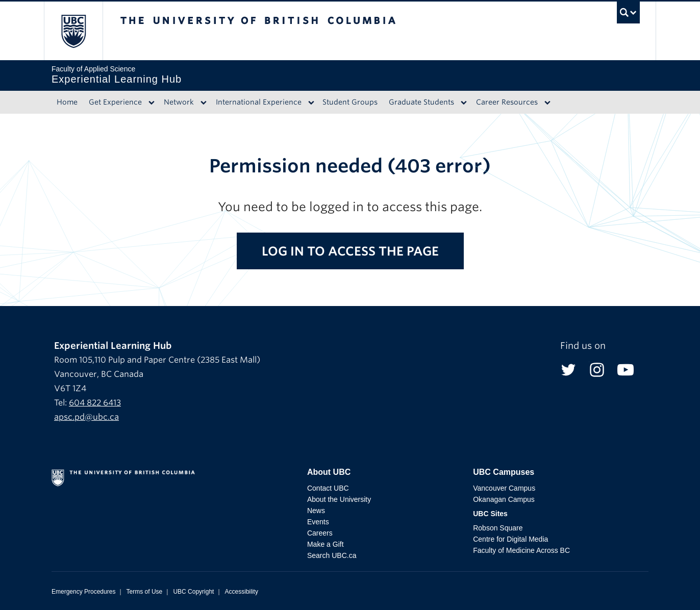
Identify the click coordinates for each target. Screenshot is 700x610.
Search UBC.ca (332, 555)
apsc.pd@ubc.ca (86, 417)
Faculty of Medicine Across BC (521, 550)
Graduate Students (421, 102)
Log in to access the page (350, 251)
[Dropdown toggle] (152, 103)
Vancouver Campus (504, 488)
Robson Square (498, 528)
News (316, 511)
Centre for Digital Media (510, 539)
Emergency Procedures (83, 592)
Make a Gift (326, 544)
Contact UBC (328, 488)
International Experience (259, 102)
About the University (339, 499)
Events (318, 522)
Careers (320, 533)
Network (179, 102)
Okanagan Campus (504, 499)
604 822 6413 (95, 403)
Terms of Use (145, 592)
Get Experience (115, 102)
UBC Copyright (193, 592)
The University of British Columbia (73, 31)
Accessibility (242, 592)
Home (67, 102)
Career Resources (507, 102)
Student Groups (350, 102)
